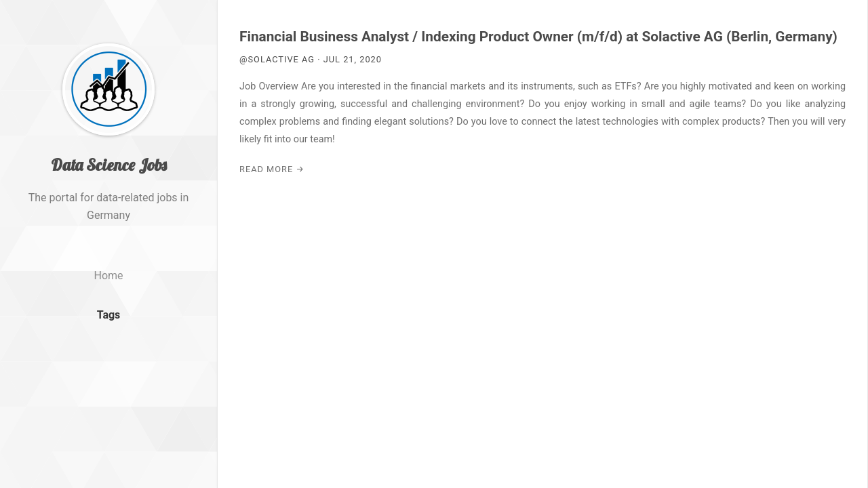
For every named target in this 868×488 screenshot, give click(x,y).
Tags (109, 315)
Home (108, 276)
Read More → (272, 169)
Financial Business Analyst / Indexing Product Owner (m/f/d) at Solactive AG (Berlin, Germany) (538, 37)
